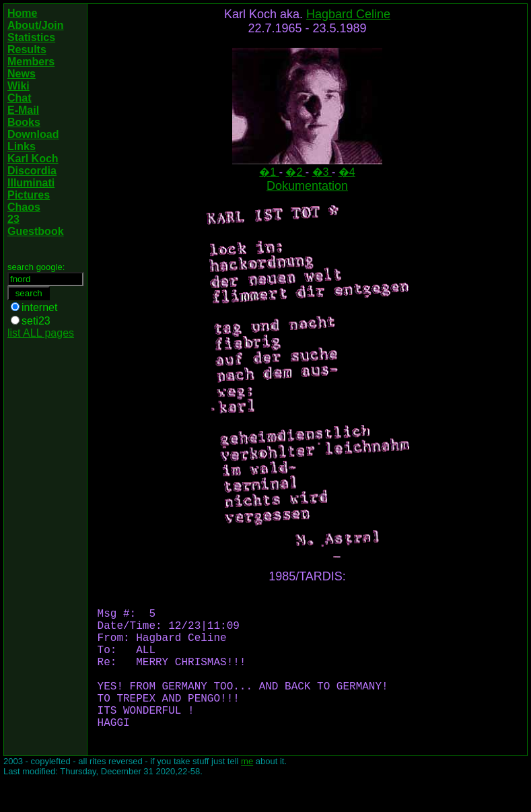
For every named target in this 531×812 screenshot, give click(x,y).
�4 (347, 172)
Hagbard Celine (348, 14)
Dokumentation (307, 186)
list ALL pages (41, 333)
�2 (295, 172)
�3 (322, 172)
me (247, 793)
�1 (269, 172)
